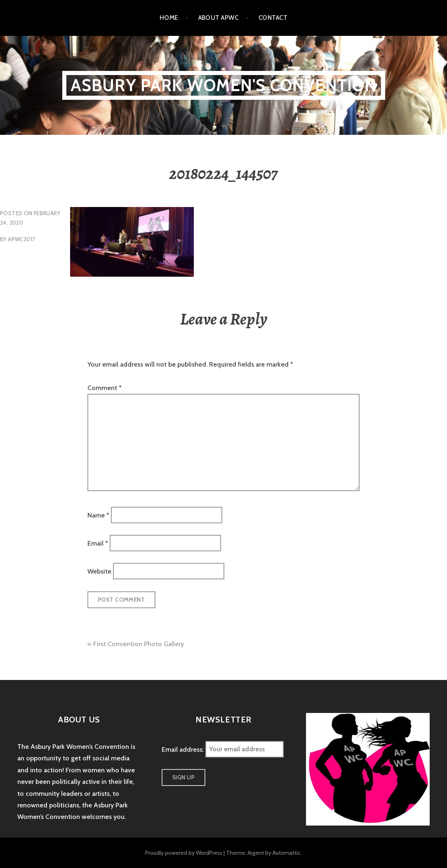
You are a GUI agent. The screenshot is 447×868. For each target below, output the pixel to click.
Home (169, 18)
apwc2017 (21, 239)
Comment (105, 388)
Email (98, 543)
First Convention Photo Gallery (139, 644)
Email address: (184, 749)
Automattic (287, 853)
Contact (273, 18)
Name (98, 515)
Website (99, 571)
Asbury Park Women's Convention (224, 85)
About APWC (219, 18)
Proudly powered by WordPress (184, 853)
